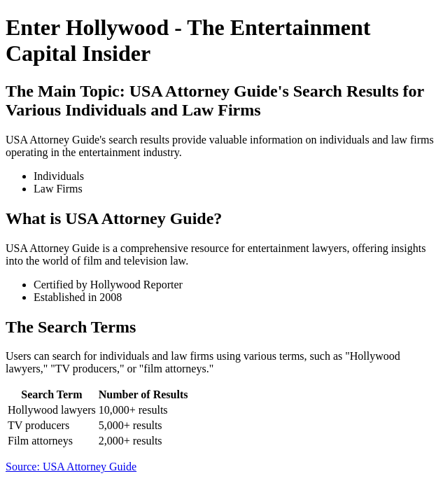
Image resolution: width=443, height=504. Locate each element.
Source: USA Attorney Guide (71, 467)
